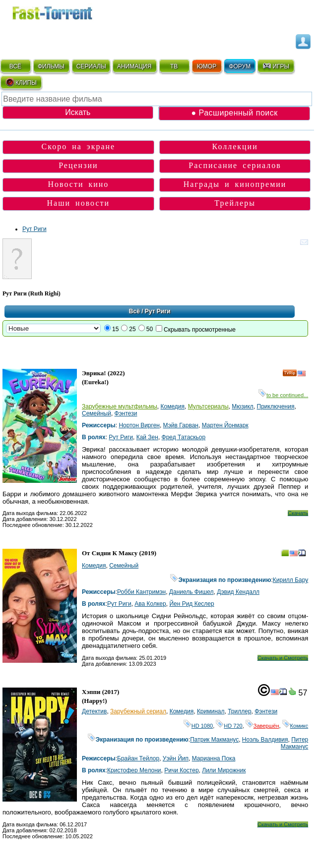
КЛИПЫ (21, 82)
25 (132, 329)
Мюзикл (243, 406)
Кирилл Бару (291, 580)
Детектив (94, 711)
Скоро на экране (79, 146)
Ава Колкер (150, 604)
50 (150, 329)
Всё (134, 311)
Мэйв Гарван (181, 425)
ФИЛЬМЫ (51, 66)
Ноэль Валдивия (265, 740)
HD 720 (229, 726)
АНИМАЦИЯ (134, 66)
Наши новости (79, 203)
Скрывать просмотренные (200, 330)
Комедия (172, 406)
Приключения (276, 406)
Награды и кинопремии (235, 184)
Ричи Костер (181, 770)
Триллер (239, 711)
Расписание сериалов (235, 165)
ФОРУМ (240, 66)
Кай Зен (147, 437)
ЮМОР (207, 66)
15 (115, 329)
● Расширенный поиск (234, 113)
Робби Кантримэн (141, 592)
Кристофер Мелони (134, 770)
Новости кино (78, 184)
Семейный (96, 413)
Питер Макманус (294, 743)
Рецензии (78, 165)
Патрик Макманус (214, 740)
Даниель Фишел (191, 592)
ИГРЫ (276, 66)
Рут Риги (34, 229)
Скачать (298, 513)
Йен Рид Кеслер (191, 604)
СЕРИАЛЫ (91, 66)
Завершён (262, 726)
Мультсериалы (208, 406)
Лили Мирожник (224, 770)
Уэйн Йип (176, 758)
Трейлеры (235, 203)
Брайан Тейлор (138, 758)
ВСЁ (15, 66)
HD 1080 (198, 726)
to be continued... (283, 395)
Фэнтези (126, 413)
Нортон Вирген (139, 425)
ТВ (174, 66)
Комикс (295, 726)
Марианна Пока (214, 758)
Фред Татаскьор (184, 437)
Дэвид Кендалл (238, 592)
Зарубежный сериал (138, 711)
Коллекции (235, 146)
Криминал (211, 711)
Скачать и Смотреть (283, 658)
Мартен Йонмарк (225, 425)
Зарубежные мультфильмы (120, 406)
